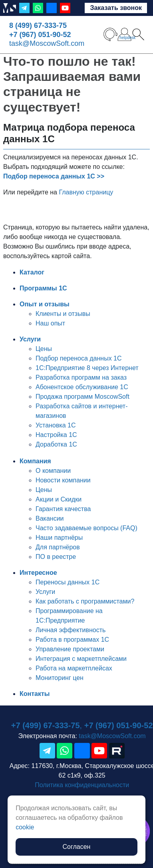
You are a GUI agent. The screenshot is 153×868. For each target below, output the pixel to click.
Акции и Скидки (59, 499)
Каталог (32, 272)
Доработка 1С (56, 444)
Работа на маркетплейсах (74, 668)
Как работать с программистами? (85, 601)
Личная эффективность (71, 630)
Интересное (38, 573)
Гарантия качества (63, 509)
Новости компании (63, 480)
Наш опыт (50, 323)
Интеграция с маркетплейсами (81, 659)
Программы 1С (43, 288)
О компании (53, 471)
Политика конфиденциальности (82, 785)
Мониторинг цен (60, 678)
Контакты (35, 694)
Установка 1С (56, 425)
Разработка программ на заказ (81, 377)
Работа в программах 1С (72, 640)
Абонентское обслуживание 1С (82, 387)
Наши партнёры (59, 538)
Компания (35, 461)
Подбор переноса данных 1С (79, 358)
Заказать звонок (116, 8)
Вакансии (50, 518)
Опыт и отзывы (45, 304)
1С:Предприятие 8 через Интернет (87, 368)
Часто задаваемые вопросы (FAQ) (86, 528)
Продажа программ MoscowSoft (82, 397)
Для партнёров (58, 547)
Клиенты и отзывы (63, 314)
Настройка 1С (56, 435)
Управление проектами (70, 649)
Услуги (30, 339)
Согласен (77, 847)
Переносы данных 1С (68, 582)
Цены (44, 349)
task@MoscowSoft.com (47, 43)
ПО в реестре (56, 557)
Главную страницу (86, 192)
